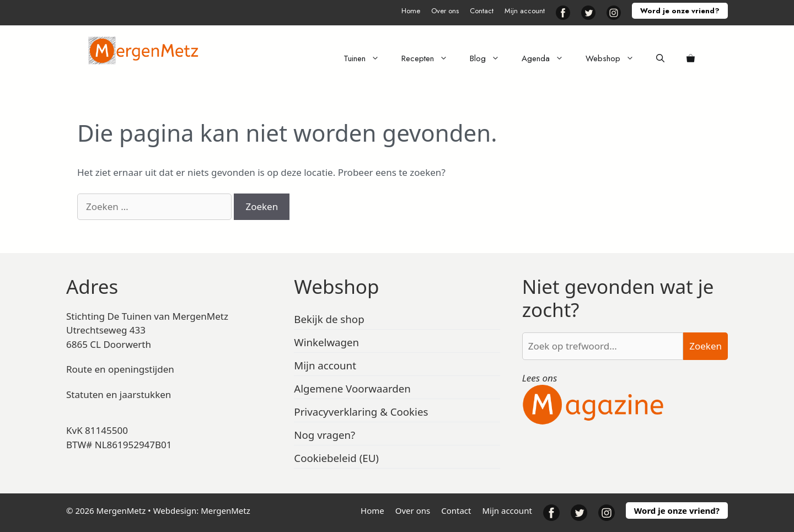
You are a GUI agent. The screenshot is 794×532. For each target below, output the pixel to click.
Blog (490, 58)
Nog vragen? (324, 435)
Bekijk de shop (329, 319)
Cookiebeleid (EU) (336, 458)
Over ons (445, 11)
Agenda (548, 58)
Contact (482, 11)
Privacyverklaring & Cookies (361, 412)
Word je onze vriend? (680, 11)
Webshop (615, 58)
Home (411, 11)
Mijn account (525, 11)
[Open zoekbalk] (660, 58)
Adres (92, 286)
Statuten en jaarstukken (119, 394)
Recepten (430, 58)
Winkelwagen (326, 342)
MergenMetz (226, 510)
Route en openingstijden (120, 369)
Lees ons (540, 378)
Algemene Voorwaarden (352, 388)
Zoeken (706, 346)
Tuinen (367, 58)
